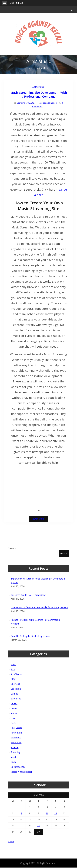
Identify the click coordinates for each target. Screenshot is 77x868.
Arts (13, 670)
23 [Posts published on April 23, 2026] (38, 826)
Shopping (15, 753)
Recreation (16, 733)
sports (14, 757)
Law (13, 719)
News (14, 723)
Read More (38, 519)
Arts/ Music (38, 87)
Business (15, 684)
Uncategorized (18, 767)
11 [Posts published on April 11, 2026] (56, 814)
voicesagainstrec (48, 103)
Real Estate (16, 728)
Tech (13, 762)
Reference (16, 738)
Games (14, 694)
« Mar (11, 842)
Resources (16, 743)
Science (15, 748)
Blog (13, 679)
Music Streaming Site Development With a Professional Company (39, 95)
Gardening (16, 699)
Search (12, 549)
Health (14, 704)
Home (14, 709)
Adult (13, 665)
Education (16, 689)
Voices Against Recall (21, 772)
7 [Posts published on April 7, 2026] (21, 814)
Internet (15, 714)
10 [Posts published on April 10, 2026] (47, 814)
